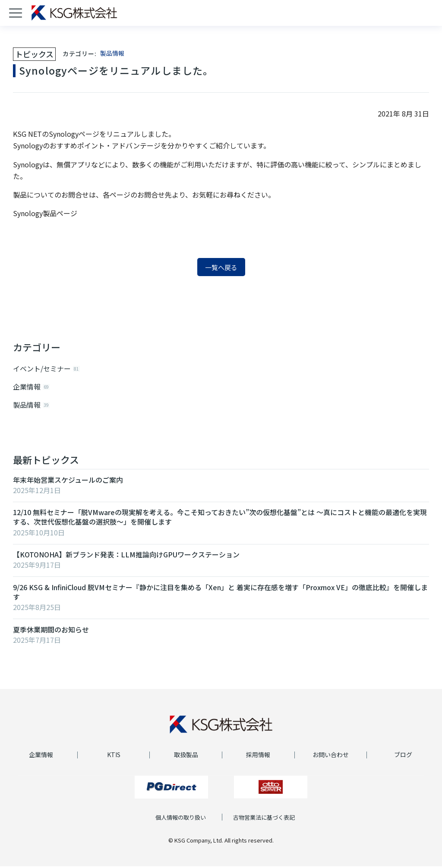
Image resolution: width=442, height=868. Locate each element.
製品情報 (112, 53)
